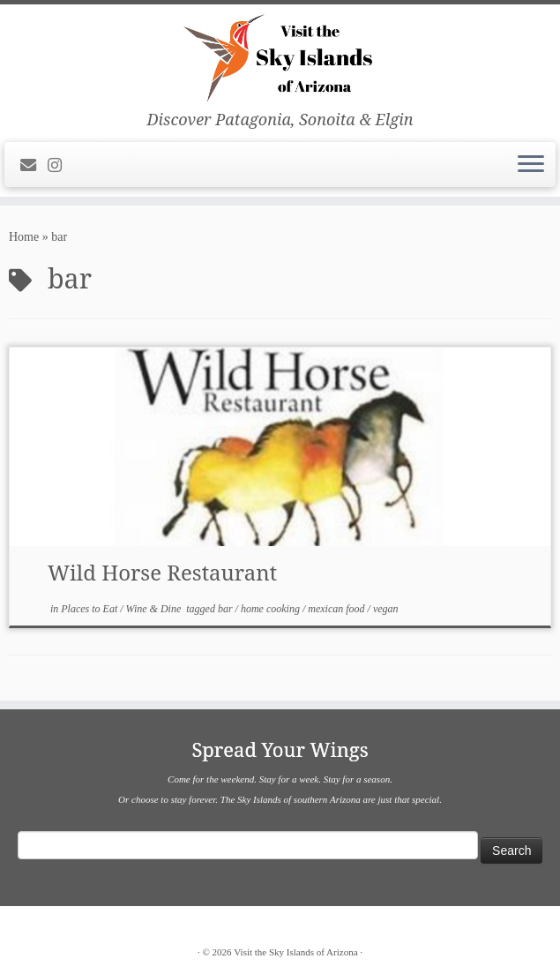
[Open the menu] (531, 165)
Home (24, 237)
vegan (386, 609)
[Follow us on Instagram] (60, 166)
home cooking (272, 609)
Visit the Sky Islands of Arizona (295, 952)
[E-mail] (34, 166)
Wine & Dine (155, 609)
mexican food (337, 609)
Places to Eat (90, 609)
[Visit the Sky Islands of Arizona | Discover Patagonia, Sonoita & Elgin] (280, 57)
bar (227, 609)
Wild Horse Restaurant (162, 572)
